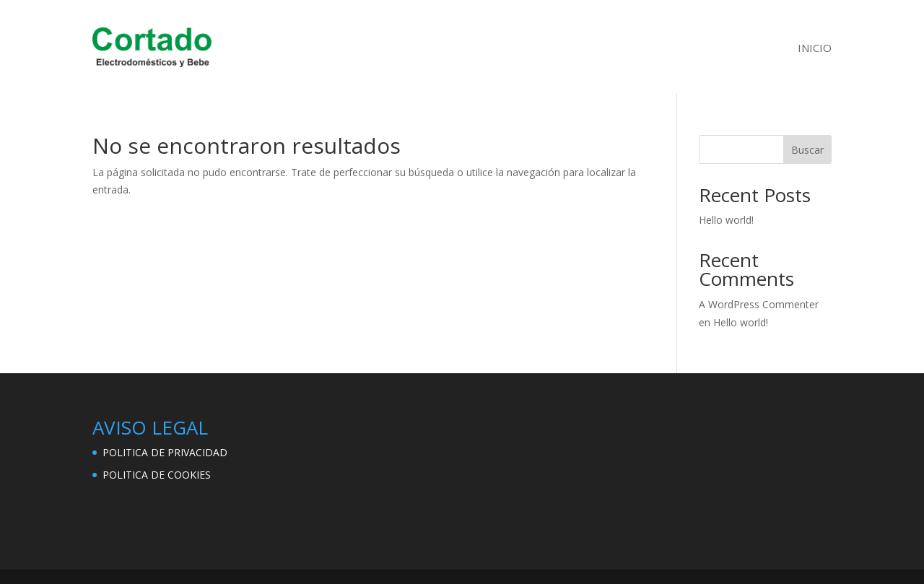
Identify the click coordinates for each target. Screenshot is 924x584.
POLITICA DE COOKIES (157, 475)
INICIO (815, 48)
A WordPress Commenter (759, 304)
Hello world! (726, 220)
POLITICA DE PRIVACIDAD (165, 452)
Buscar (807, 150)
